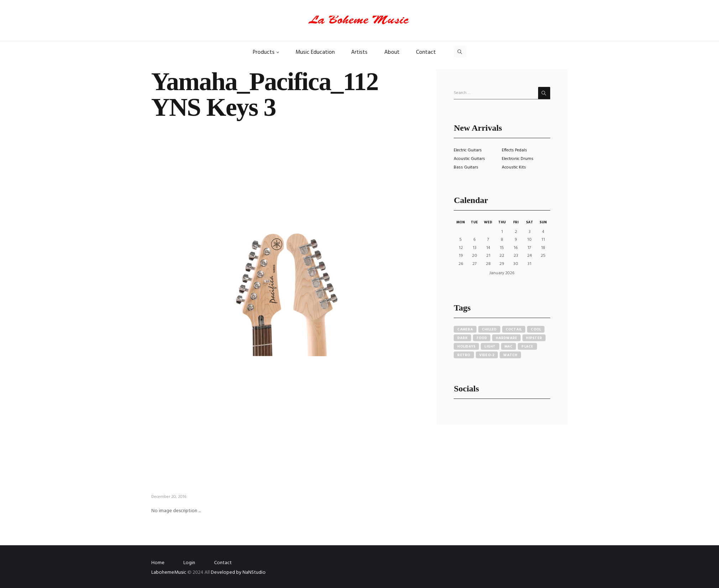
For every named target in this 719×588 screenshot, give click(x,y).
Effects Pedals (514, 150)
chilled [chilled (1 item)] (489, 329)
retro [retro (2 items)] (464, 355)
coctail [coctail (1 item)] (514, 329)
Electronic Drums (518, 159)
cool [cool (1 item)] (536, 329)
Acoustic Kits (514, 167)
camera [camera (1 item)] (465, 329)
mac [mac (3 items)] (509, 347)
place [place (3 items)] (527, 347)
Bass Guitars (466, 167)
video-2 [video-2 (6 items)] (487, 355)
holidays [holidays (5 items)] (466, 347)
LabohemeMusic (169, 573)
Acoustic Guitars (469, 159)
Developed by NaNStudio (238, 573)
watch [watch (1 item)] (510, 355)
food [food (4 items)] (482, 338)
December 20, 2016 (169, 497)
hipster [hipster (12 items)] (534, 338)
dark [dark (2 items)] (462, 338)
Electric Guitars (468, 150)
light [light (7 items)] (490, 347)
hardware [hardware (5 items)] (506, 338)
